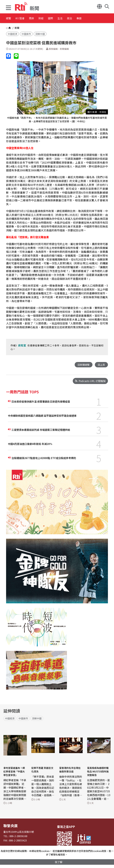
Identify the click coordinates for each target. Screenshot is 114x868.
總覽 (9, 19)
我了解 (59, 862)
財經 (54, 19)
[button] (8, 8)
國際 (67, 19)
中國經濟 (12, 34)
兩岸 (40, 19)
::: (7, 28)
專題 (107, 19)
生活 (80, 19)
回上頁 (101, 365)
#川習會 (25, 19)
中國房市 (26, 34)
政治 (94, 19)
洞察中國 (40, 34)
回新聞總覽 (83, 365)
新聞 (17, 28)
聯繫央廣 (9, 825)
